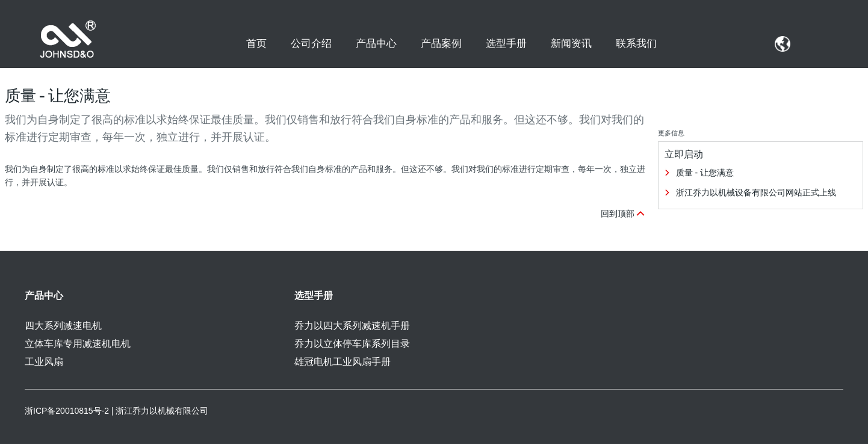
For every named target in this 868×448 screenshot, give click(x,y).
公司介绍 (311, 43)
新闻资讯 (571, 43)
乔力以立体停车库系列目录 (352, 348)
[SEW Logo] (70, 40)
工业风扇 (44, 366)
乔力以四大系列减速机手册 (352, 330)
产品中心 (376, 43)
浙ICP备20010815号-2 (67, 415)
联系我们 (636, 43)
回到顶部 (623, 218)
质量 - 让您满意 (705, 177)
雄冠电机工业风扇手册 (343, 366)
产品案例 (441, 43)
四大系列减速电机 (63, 330)
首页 (256, 43)
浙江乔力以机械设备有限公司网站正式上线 (756, 197)
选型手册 (506, 43)
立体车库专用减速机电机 (78, 348)
